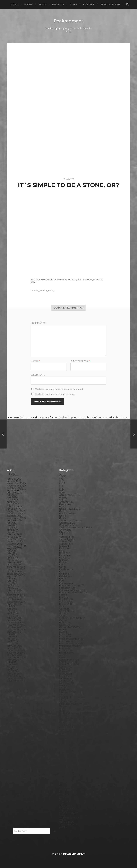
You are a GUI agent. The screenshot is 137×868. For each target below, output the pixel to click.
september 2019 (16, 518)
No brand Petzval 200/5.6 (74, 713)
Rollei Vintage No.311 (71, 762)
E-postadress (80, 361)
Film (62, 581)
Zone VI (64, 827)
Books (63, 516)
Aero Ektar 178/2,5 (70, 495)
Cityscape (65, 532)
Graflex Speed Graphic (72, 618)
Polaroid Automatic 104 (73, 746)
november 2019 (16, 514)
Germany (65, 609)
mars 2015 (13, 644)
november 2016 (16, 597)
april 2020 (13, 502)
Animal (63, 500)
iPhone (63, 655)
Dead (62, 551)
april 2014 (12, 669)
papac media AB (110, 4)
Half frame (65, 623)
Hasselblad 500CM (70, 627)
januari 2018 (14, 565)
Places (63, 736)
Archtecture (66, 502)
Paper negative (68, 727)
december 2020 (16, 483)
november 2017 (16, 569)
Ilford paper (66, 641)
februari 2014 (15, 674)
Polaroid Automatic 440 (73, 748)
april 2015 (12, 641)
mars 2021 (13, 476)
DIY (61, 565)
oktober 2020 (15, 488)
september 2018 (16, 546)
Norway (64, 720)
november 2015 (16, 625)
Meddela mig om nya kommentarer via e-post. (59, 389)
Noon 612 (64, 715)
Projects (58, 4)
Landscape (65, 678)
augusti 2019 (14, 521)
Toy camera (66, 806)
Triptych (64, 811)
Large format (67, 683)
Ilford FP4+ (66, 634)
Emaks (63, 572)
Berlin (63, 511)
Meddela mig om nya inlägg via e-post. (55, 394)
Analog (36, 291)
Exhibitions (65, 576)
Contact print (67, 537)
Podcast (64, 743)
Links (74, 4)
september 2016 (16, 602)
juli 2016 (11, 606)
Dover (63, 567)
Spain (62, 785)
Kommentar (38, 323)
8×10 (62, 490)
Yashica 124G (66, 822)
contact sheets (68, 539)
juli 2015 (11, 634)
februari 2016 (14, 618)
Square (63, 787)
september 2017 (16, 574)
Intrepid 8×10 (67, 653)
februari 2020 (15, 507)
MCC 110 (64, 699)
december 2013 (16, 678)
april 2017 (12, 586)
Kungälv (64, 676)
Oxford (63, 722)
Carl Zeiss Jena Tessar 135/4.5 (75, 527)
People (63, 729)
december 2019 (16, 511)
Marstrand (65, 697)
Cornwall (64, 546)
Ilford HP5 (65, 637)
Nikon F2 (64, 711)
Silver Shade (66, 776)
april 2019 (12, 530)
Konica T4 (65, 669)
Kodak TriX (65, 667)
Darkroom (65, 548)
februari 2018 (15, 562)
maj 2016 (12, 611)
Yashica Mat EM (68, 825)
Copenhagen (67, 544)
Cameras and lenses (71, 521)
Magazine (65, 690)
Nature (63, 706)
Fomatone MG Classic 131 (73, 592)
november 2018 (16, 541)
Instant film (66, 650)
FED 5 (63, 579)
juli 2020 (12, 495)
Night (62, 709)
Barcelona (65, 504)
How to (63, 630)
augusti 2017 (14, 576)
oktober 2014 (15, 655)
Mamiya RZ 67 (67, 692)
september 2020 (17, 490)
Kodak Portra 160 (69, 660)
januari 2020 (14, 509)
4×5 (61, 479)
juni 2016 (12, 609)
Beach (63, 507)
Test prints (65, 801)
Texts (42, 4)
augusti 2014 (14, 660)
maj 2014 (12, 667)
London (64, 688)
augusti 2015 (14, 632)
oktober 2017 (15, 572)
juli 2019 (12, 523)
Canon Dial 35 (67, 523)
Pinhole (64, 734)
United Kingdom (69, 813)
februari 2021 (15, 479)
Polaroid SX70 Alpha (71, 750)
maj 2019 (12, 527)
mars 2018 (13, 560)
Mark (62, 695)
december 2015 (16, 623)
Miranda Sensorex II (70, 704)
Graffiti (63, 616)
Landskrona (66, 681)
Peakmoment (69, 21)
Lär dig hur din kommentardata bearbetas (103, 418)
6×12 (62, 481)
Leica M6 (64, 685)
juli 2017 (12, 579)
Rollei (62, 757)
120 (61, 474)
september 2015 (16, 630)
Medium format (68, 702)
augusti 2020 (15, 493)
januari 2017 (14, 592)
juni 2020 (12, 497)
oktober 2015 (14, 627)
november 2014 (16, 653)
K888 (62, 657)
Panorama (65, 725)
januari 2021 (14, 481)
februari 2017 (15, 590)
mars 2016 (13, 616)
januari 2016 (14, 620)
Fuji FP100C (66, 602)
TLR (61, 804)
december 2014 (16, 650)
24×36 (63, 476)
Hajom (63, 620)
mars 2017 (13, 588)
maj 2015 (12, 639)
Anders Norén (74, 858)
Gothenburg (67, 611)
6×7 (61, 488)
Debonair (65, 553)
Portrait (64, 753)
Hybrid (63, 632)
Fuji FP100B (66, 599)
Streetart (65, 794)
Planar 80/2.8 (67, 739)
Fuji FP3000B (67, 604)
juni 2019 (12, 525)
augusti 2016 (14, 604)
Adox (62, 493)
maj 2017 (12, 583)
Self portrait (66, 773)
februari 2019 (15, 534)
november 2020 (16, 486)
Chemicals (65, 530)
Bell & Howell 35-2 (70, 509)
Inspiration (65, 648)
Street (63, 792)
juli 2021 (12, 474)
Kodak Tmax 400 (69, 664)
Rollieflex (65, 764)
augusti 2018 (14, 548)
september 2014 (16, 657)
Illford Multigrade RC (71, 644)
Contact (89, 4)
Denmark (65, 555)
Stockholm (66, 790)
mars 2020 (13, 504)
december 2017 (16, 567)
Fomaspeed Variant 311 (72, 590)
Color (62, 534)
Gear (62, 606)
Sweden (64, 797)
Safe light (65, 769)
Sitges (63, 778)
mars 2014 (13, 671)
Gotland (64, 613)
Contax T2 (65, 541)
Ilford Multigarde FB (71, 639)
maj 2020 (12, 500)
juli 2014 (12, 662)
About (28, 4)
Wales (63, 820)
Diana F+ (64, 560)
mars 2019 (13, 532)
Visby (62, 815)
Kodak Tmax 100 (69, 662)
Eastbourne (66, 569)
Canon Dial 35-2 (68, 525)
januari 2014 (14, 676)
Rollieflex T (66, 767)
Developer (65, 558)
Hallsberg (65, 625)
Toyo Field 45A (68, 808)
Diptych (64, 562)
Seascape (65, 771)
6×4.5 (62, 483)
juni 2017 (12, 581)
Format (63, 595)
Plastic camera (67, 741)
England (64, 574)
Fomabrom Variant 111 (72, 586)
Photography (47, 291)
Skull (62, 780)
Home (14, 4)
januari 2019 (14, 537)
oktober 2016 (14, 599)
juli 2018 (12, 551)
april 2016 (12, 613)
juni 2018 (12, 553)
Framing (64, 597)
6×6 (61, 486)
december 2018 (16, 539)
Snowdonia (66, 783)
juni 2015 (12, 637)
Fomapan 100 (67, 588)
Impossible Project (70, 646)
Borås (62, 518)
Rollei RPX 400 (68, 760)
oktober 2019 (15, 516)
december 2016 (16, 595)
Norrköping (66, 718)
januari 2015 (14, 648)
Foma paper (66, 583)
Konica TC (65, 671)
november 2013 (16, 681)
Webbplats (38, 375)
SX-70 (63, 799)
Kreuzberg (66, 674)
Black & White (67, 514)
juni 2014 (12, 664)
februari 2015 (14, 646)
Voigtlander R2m (69, 818)
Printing (64, 755)
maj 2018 (12, 555)
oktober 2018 (15, 544)
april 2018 (12, 558)
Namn (35, 361)
